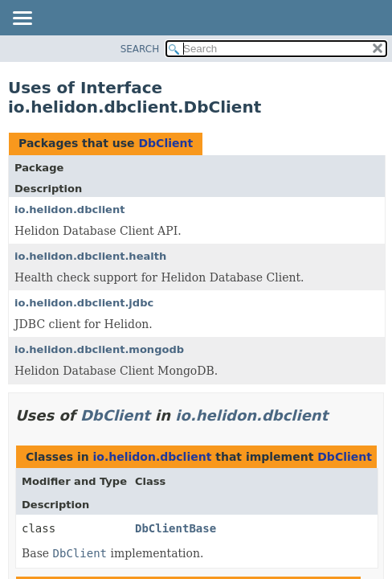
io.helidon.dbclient (69, 209)
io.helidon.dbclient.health (90, 256)
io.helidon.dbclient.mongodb (99, 349)
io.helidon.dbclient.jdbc (84, 303)
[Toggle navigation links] (22, 19)
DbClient (165, 143)
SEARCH (140, 49)
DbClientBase (176, 528)
